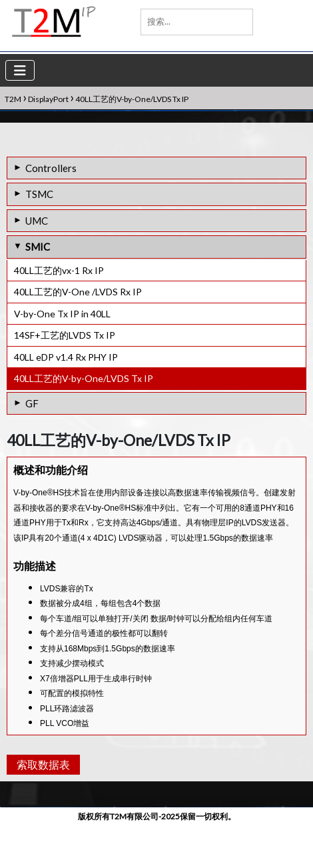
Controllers (51, 168)
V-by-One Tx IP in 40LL (62, 314)
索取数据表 (42, 807)
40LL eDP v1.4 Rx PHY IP (66, 357)
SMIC (38, 247)
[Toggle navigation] (20, 70)
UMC (37, 221)
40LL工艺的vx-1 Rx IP (59, 270)
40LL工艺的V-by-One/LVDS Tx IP (84, 378)
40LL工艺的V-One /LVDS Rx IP (78, 292)
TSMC (39, 194)
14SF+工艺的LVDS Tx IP (65, 335)
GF (32, 403)
